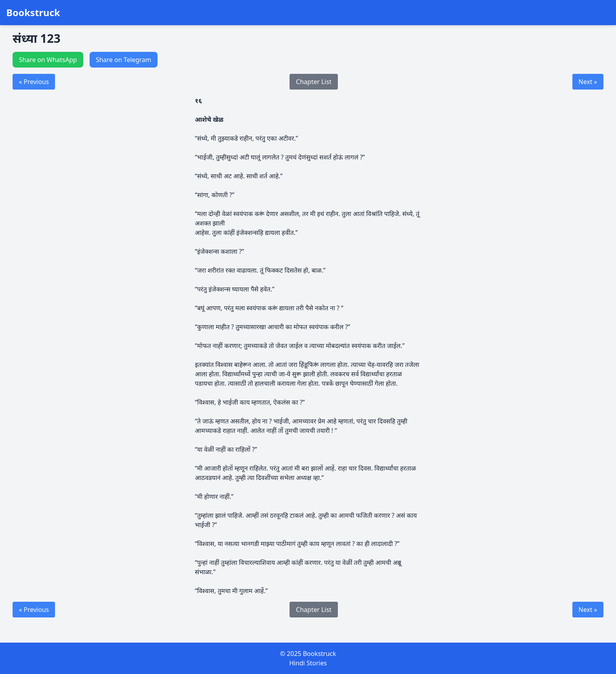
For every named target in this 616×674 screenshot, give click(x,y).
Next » (588, 82)
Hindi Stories (308, 663)
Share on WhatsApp (48, 60)
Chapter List (313, 82)
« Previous (34, 82)
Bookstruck (33, 13)
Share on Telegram (124, 60)
